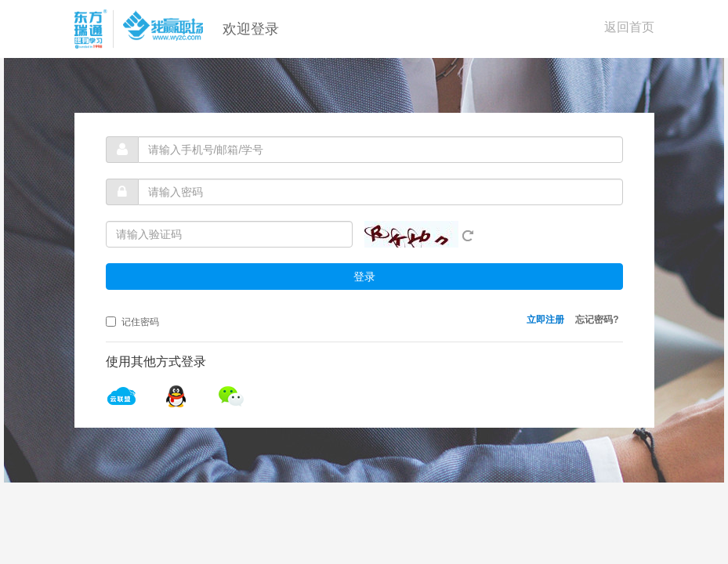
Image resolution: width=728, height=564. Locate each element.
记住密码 (132, 322)
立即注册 (545, 320)
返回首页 (629, 27)
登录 (364, 277)
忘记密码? (597, 320)
